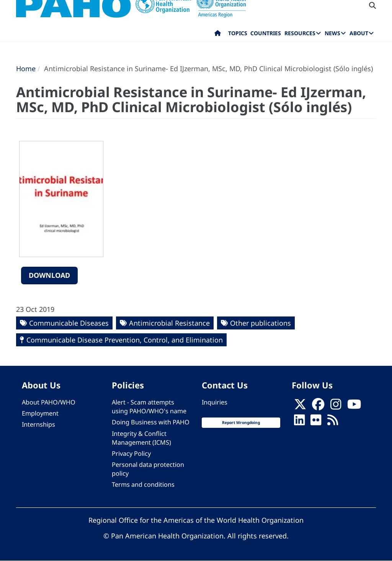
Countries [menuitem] (266, 33)
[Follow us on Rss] (333, 422)
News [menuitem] (332, 33)
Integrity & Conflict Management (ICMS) (141, 438)
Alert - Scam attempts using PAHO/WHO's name (149, 407)
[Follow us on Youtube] (354, 407)
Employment (40, 413)
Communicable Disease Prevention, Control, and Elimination (125, 340)
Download (49, 275)
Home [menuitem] (218, 35)
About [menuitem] (359, 33)
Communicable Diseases (69, 323)
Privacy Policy (131, 453)
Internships (38, 424)
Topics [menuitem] (238, 33)
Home (26, 68)
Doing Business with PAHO (151, 422)
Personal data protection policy (148, 469)
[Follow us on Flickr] (316, 422)
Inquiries (215, 402)
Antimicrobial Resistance (169, 323)
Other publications (261, 323)
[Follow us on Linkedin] (299, 422)
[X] (300, 407)
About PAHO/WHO (49, 402)
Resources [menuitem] (300, 33)
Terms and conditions (143, 484)
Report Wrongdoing (241, 422)
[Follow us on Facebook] (318, 407)
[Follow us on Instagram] (336, 407)
